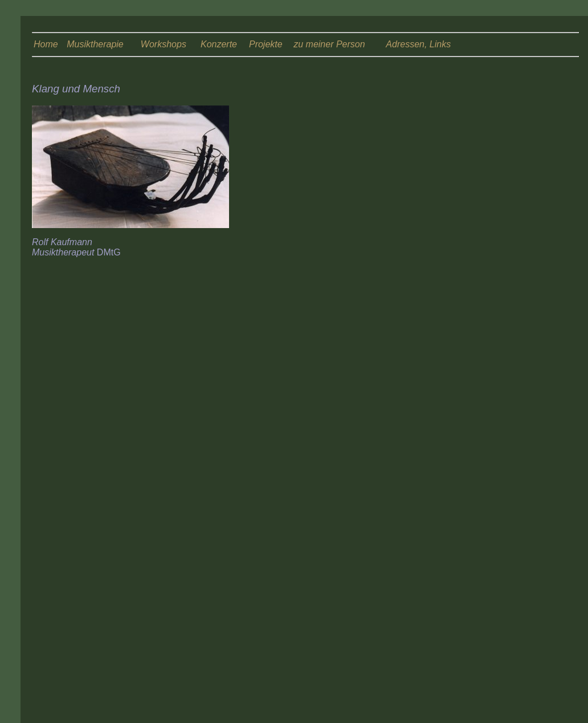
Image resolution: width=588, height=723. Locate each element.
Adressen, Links (418, 44)
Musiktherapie (95, 44)
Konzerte (219, 44)
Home (46, 44)
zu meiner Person (329, 44)
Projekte (266, 44)
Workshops (164, 44)
